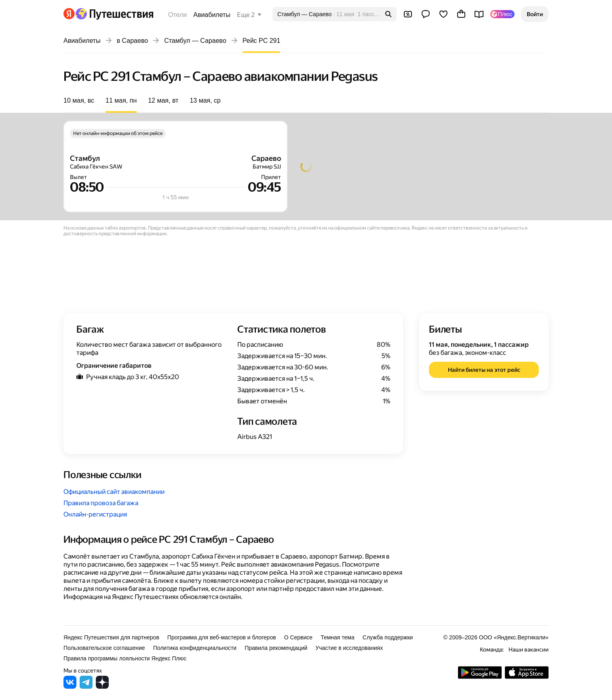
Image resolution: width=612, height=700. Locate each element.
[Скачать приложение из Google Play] (480, 677)
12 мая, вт (163, 100)
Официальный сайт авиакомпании (114, 492)
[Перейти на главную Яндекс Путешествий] (114, 14)
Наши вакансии (529, 649)
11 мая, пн (121, 100)
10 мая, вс (79, 100)
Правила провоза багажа (101, 503)
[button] (535, 14)
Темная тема (338, 637)
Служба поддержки (388, 637)
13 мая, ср (205, 100)
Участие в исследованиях (349, 648)
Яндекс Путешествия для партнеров (111, 637)
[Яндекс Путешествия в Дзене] (102, 686)
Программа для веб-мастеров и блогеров (222, 637)
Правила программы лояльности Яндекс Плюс (125, 658)
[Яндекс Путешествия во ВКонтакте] (70, 686)
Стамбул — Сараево (195, 41)
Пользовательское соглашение (104, 648)
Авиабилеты (212, 15)
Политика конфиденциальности (195, 648)
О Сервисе (299, 637)
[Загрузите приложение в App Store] (527, 677)
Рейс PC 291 (262, 41)
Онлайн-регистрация (95, 514)
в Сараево (133, 41)
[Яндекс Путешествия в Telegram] (86, 686)
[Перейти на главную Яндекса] (69, 14)
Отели (177, 15)
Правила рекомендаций (276, 648)
